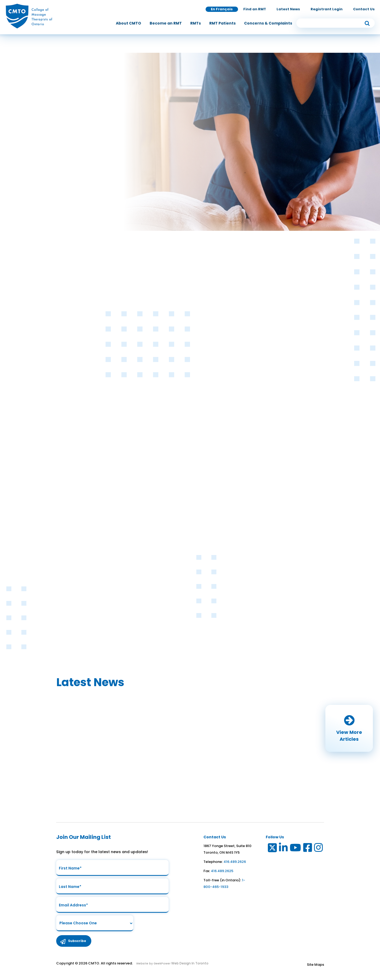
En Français (222, 9)
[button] (349, 728)
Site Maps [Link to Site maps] (315, 965)
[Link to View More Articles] (349, 728)
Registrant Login (327, 9)
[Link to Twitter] (272, 849)
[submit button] (367, 23)
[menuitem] (129, 23)
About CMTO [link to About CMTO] (129, 23)
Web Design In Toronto (189, 963)
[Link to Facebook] (308, 849)
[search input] (336, 23)
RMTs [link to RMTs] (196, 23)
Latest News (288, 9)
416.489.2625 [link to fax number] (222, 871)
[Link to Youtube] (296, 849)
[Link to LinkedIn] (284, 849)
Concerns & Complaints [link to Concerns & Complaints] (268, 23)
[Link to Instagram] (319, 849)
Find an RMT (255, 9)
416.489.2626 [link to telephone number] (235, 862)
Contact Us (364, 9)
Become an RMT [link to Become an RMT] (166, 23)
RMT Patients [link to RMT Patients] (222, 23)
